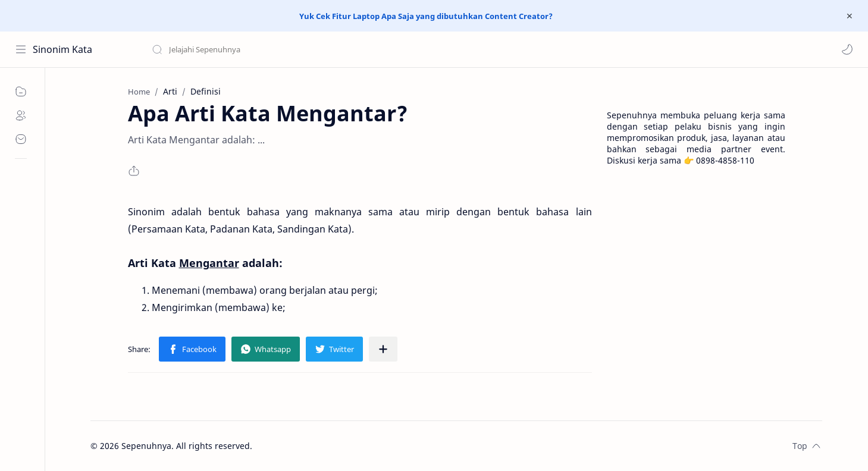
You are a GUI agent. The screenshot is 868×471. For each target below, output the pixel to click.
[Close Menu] (850, 16)
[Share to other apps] (383, 349)
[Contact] (21, 139)
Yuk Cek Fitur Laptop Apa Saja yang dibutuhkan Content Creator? (426, 16)
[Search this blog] (247, 49)
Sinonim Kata (62, 49)
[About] (21, 115)
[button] (847, 49)
